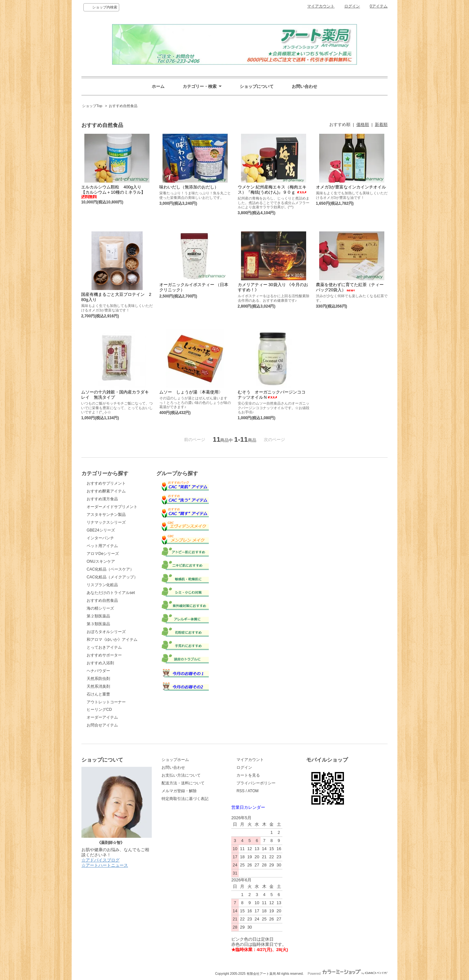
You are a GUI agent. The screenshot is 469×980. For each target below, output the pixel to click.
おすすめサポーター (104, 655)
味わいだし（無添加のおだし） (189, 187)
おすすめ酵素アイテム (106, 491)
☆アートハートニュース (105, 865)
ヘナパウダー (98, 671)
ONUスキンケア (101, 561)
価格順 (363, 124)
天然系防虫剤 (98, 679)
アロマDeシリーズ (103, 554)
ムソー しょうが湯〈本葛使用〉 (191, 392)
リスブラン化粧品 (102, 585)
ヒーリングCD (99, 710)
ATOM (253, 791)
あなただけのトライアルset (111, 593)
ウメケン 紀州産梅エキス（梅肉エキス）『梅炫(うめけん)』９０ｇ (272, 190)
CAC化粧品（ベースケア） (110, 569)
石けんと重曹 (98, 694)
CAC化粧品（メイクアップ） (112, 577)
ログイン (352, 6)
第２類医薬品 (98, 616)
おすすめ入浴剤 (100, 663)
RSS (241, 791)
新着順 (381, 124)
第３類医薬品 (98, 624)
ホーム (158, 86)
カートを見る (248, 775)
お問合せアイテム (102, 725)
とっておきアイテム (104, 647)
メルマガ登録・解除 (179, 791)
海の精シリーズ (100, 608)
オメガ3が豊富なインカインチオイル (351, 187)
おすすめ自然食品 (123, 106)
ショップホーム (175, 760)
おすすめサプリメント (106, 483)
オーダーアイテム (102, 717)
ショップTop (92, 106)
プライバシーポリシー (256, 783)
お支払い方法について (181, 775)
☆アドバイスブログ (100, 860)
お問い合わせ (305, 86)
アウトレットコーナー (106, 702)
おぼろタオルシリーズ (106, 632)
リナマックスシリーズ (106, 522)
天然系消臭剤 (98, 686)
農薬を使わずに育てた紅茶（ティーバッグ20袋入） (350, 287)
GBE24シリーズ (101, 530)
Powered (348, 974)
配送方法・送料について (183, 783)
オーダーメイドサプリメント (112, 507)
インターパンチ (100, 538)
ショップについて (257, 86)
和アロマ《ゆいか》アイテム (112, 640)
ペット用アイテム (102, 546)
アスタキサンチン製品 (106, 515)
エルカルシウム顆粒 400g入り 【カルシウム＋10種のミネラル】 (113, 192)
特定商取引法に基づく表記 (185, 799)
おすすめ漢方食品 (102, 499)
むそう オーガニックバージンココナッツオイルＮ (272, 395)
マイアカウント (321, 6)
